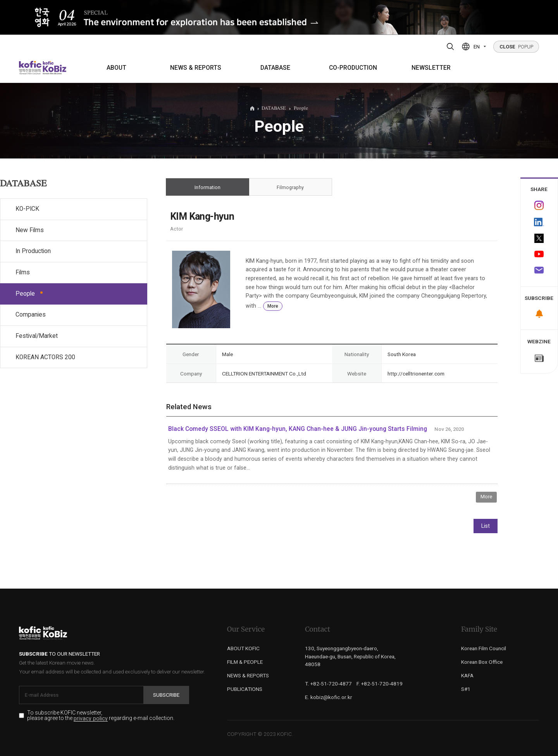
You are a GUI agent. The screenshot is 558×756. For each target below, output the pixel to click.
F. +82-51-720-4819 (380, 684)
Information (207, 187)
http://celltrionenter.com (416, 374)
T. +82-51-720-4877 (328, 684)
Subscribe (166, 695)
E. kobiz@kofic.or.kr (329, 697)
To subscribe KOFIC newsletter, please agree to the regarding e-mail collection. (101, 716)
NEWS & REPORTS (196, 68)
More (273, 306)
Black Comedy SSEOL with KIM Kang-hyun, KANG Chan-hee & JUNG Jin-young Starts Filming (298, 429)
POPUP (516, 47)
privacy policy (91, 719)
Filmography (290, 187)
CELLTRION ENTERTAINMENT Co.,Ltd (264, 374)
